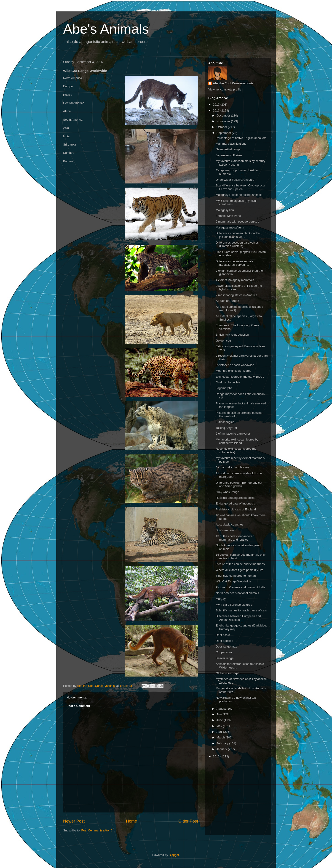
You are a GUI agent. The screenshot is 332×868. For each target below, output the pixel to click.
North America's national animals (237, 593)
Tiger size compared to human (236, 576)
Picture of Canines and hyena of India (240, 587)
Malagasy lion (225, 210)
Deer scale (223, 635)
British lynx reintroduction (232, 335)
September (224, 133)
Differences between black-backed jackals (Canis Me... (238, 235)
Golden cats (224, 341)
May (220, 726)
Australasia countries (229, 524)
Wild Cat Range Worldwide (233, 581)
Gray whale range (227, 492)
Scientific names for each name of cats (241, 610)
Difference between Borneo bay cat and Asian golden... (239, 484)
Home (132, 821)
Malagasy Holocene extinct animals (239, 195)
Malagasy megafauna (230, 227)
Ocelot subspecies (228, 382)
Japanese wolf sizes (229, 155)
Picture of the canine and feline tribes (240, 564)
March (221, 737)
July (220, 714)
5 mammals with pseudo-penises (237, 222)
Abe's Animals (106, 29)
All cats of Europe (227, 301)
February (223, 743)
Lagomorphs (224, 388)
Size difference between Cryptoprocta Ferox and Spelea (240, 187)
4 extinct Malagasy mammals (235, 280)
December (224, 115)
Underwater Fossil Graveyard (235, 180)
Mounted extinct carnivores (233, 371)
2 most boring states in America (236, 295)
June (220, 720)
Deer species (224, 641)
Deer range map (226, 646)
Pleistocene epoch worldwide (235, 365)
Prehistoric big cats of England (236, 509)
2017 (217, 105)
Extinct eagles (225, 422)
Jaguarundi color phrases (232, 467)
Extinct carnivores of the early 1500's (240, 377)
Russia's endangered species (235, 498)
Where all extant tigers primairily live (239, 570)
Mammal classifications (231, 144)
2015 (217, 756)
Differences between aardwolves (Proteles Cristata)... (237, 244)
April (220, 732)
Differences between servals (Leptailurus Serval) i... (234, 263)
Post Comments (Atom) (97, 830)
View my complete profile (225, 89)
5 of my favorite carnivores (233, 434)
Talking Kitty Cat (226, 428)
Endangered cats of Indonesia (235, 503)
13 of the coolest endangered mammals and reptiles (235, 538)
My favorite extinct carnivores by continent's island (237, 441)
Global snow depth (228, 673)
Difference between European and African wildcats (238, 618)
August (222, 709)
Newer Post (74, 821)
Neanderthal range (228, 149)
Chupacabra (224, 652)
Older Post (188, 821)
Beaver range (225, 658)
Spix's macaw (225, 530)
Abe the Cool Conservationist (234, 83)
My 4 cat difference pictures (234, 605)
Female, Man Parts (228, 216)
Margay (221, 599)
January (222, 749)
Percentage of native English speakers (241, 138)
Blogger (174, 855)
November (224, 121)
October (222, 127)
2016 (217, 110)
